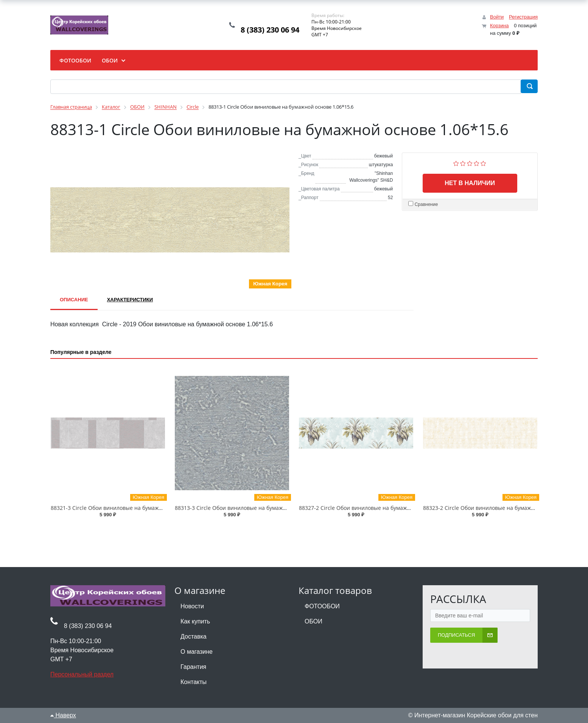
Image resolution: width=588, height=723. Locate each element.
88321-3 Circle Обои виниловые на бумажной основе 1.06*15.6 (132, 508)
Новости (192, 606)
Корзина (499, 26)
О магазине (197, 652)
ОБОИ (313, 621)
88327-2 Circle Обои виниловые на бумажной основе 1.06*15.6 (380, 508)
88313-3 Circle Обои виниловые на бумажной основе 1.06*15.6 (256, 508)
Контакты (194, 682)
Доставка (194, 637)
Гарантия (193, 667)
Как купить (195, 621)
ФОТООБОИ (322, 606)
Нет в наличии (470, 183)
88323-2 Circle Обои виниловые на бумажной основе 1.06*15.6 (505, 508)
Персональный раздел (82, 674)
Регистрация (523, 17)
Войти (497, 17)
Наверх (63, 715)
